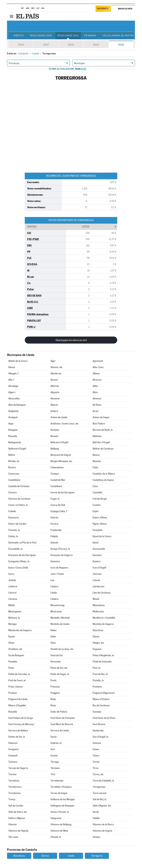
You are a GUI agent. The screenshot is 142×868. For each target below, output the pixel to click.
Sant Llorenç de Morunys (21, 724)
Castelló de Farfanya (19, 486)
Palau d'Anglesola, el (103, 655)
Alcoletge (13, 386)
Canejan (55, 474)
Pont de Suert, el (17, 680)
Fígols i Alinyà (100, 524)
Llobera (54, 599)
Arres (95, 411)
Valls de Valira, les (18, 812)
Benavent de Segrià (61, 455)
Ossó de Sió (57, 655)
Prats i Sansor (16, 687)
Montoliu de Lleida (60, 624)
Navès (12, 637)
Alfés (95, 386)
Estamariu (14, 518)
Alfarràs (55, 386)
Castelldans (14, 480)
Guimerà (97, 555)
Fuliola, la (13, 536)
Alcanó (54, 380)
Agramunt (98, 361)
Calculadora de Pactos (118, 36)
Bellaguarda (15, 442)
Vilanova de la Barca (103, 824)
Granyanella (99, 549)
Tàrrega (55, 762)
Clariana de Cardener (19, 499)
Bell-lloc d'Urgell (101, 442)
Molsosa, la (14, 618)
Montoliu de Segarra (103, 624)
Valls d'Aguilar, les (102, 806)
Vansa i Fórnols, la (60, 812)
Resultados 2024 (41, 36)
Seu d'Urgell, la (100, 737)
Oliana (96, 637)
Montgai (12, 624)
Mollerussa (98, 611)
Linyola (96, 580)
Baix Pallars (99, 424)
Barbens (55, 430)
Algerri (12, 392)
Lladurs (54, 586)
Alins (95, 392)
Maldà (11, 605)
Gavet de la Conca (102, 536)
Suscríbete (103, 9)
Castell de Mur (58, 480)
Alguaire (55, 392)
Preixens (97, 687)
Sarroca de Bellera (18, 730)
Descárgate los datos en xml (71, 340)
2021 (21, 45)
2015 (71, 45)
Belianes (97, 436)
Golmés (54, 543)
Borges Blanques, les (61, 461)
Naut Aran (98, 630)
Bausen (54, 436)
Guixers (97, 561)
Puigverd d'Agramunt (104, 693)
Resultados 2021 (68, 36)
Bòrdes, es (14, 461)
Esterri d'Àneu (100, 518)
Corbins (97, 505)
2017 (46, 45)
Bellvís (12, 455)
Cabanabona (57, 467)
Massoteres (99, 605)
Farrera (54, 524)
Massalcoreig (57, 605)
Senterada (98, 730)
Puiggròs (55, 693)
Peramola (56, 662)
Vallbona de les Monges (63, 799)
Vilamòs (12, 824)
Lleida (54, 593)
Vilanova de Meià (59, 831)
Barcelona (19, 856)
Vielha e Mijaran (17, 818)
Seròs (54, 737)
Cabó (95, 467)
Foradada (98, 530)
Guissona (55, 561)
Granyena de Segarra (62, 555)
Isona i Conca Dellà (18, 568)
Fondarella (56, 530)
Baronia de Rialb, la (103, 430)
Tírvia (95, 768)
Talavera (13, 762)
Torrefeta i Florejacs (61, 787)
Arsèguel (13, 417)
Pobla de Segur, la (60, 674)
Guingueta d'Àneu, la (19, 561)
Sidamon (13, 743)
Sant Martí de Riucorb (62, 724)
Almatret (55, 399)
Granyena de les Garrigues (22, 555)
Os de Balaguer (16, 655)
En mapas (90, 36)
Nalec (54, 630)
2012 (96, 45)
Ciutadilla (97, 492)
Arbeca (54, 411)
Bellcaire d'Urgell (59, 442)
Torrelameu (14, 793)
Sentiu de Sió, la (17, 737)
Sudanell (13, 756)
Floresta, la (14, 530)
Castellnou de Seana (103, 480)
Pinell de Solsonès (102, 662)
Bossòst (97, 461)
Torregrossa (99, 787)
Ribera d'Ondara (101, 699)
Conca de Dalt (58, 505)
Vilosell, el (56, 837)
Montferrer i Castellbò (104, 618)
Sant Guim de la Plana (104, 718)
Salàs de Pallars (59, 712)
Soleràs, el (56, 743)
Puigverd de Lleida (18, 699)
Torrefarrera (15, 787)
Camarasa (14, 474)
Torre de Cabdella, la (103, 781)
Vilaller (96, 818)
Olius (53, 643)
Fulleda (54, 536)
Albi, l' (11, 380)
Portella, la (98, 680)
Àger (53, 361)
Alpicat (54, 405)
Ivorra (11, 574)
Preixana (55, 687)
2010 (121, 45)
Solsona (97, 743)
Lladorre (13, 586)
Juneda (12, 580)
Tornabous (14, 781)
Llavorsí (12, 593)
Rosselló (13, 712)
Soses (96, 749)
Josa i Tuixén (57, 574)
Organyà (97, 649)
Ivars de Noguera (59, 568)
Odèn (53, 637)
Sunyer (54, 756)
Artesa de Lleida (59, 417)
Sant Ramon (99, 724)
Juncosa (97, 574)
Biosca (96, 455)
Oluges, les (98, 643)
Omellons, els (15, 649)
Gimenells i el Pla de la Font (22, 543)
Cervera (12, 492)
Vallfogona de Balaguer (62, 806)
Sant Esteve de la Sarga (21, 718)
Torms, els (98, 774)
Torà (53, 774)
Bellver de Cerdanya (103, 449)
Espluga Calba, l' (59, 511)
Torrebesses (57, 781)
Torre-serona (100, 793)
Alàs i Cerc (98, 367)
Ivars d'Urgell (99, 568)
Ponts (53, 680)
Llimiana (13, 599)
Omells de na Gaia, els (62, 649)
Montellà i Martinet (60, 618)
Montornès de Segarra (20, 630)
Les (52, 580)
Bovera (12, 467)
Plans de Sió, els (59, 668)
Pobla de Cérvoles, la (19, 674)
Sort (53, 749)
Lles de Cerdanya (102, 593)
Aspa (11, 424)
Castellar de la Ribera (104, 474)
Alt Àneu (97, 405)
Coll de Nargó (100, 499)
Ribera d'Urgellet (17, 705)
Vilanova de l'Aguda (18, 831)
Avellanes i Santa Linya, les (64, 424)
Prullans (13, 693)
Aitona (12, 367)
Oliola (11, 643)
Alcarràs (97, 380)
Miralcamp (56, 611)
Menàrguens (15, 611)
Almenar (97, 399)
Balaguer (13, 430)
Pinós (11, 668)
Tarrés (96, 762)
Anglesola (13, 411)
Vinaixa (96, 837)
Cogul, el (55, 499)
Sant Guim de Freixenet (62, 718)
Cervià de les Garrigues (62, 492)
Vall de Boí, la (99, 799)
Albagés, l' (14, 373)
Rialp (53, 699)
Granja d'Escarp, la (60, 549)
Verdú (96, 812)
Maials (96, 599)
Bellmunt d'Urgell (17, 449)
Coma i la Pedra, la (18, 505)
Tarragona (97, 856)
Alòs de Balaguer (17, 405)
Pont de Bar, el (100, 674)
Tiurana (12, 774)
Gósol (95, 543)
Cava (95, 486)
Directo (19, 36)
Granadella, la (15, 549)
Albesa (96, 373)
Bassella (13, 436)
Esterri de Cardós (17, 524)
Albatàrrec (56, 373)
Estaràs (54, 518)
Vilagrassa (56, 818)
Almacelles (14, 399)
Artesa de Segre (101, 417)
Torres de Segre (59, 793)
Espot (95, 511)
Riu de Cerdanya (101, 705)
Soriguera (13, 749)
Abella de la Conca (18, 361)
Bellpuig (55, 449)
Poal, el (96, 668)
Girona (45, 856)
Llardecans (98, 586)
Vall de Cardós (16, 806)
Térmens (55, 768)
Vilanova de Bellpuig (61, 824)
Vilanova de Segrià (102, 831)
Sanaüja (97, 712)
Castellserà (56, 486)
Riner (53, 705)
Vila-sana (13, 837)
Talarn (96, 756)
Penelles (13, 662)
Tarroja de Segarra (18, 768)
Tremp (12, 799)
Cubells (12, 511)
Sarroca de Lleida (60, 730)
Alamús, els (56, 367)
